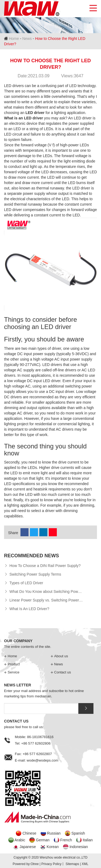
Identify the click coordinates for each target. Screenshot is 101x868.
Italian (88, 840)
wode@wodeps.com (42, 760)
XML (85, 864)
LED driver (35, 113)
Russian (54, 833)
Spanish (78, 833)
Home (14, 39)
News (27, 39)
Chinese (29, 833)
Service (12, 672)
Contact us (61, 672)
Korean (53, 847)
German (43, 840)
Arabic (20, 840)
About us (59, 656)
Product (12, 664)
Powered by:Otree (26, 864)
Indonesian (79, 847)
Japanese (28, 847)
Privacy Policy (51, 864)
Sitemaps (72, 864)
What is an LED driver (24, 118)
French (66, 840)
